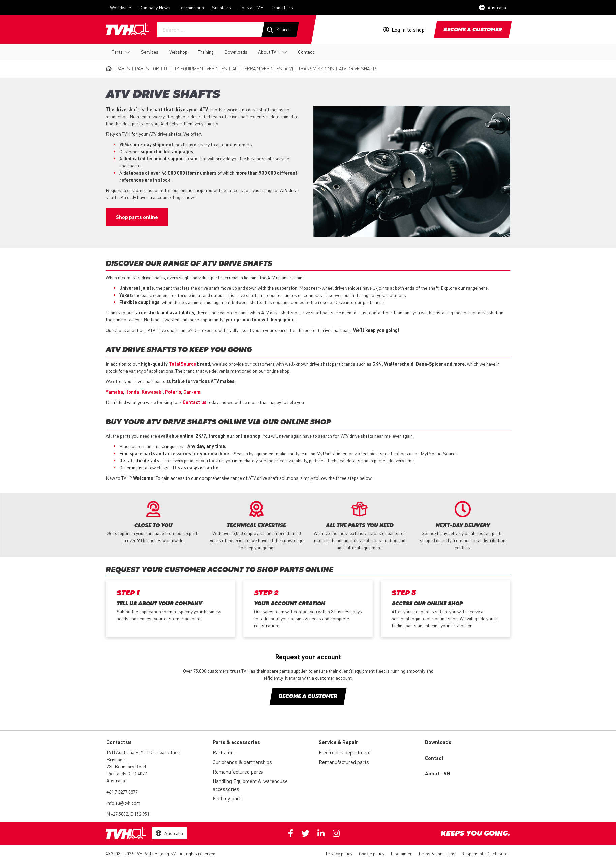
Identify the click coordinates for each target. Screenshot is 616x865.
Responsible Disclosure (485, 853)
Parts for (147, 68)
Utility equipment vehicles (196, 68)
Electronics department (345, 752)
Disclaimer (401, 853)
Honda (132, 392)
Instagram (336, 833)
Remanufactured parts (238, 772)
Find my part (227, 798)
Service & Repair (338, 742)
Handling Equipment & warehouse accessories (250, 785)
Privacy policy (339, 853)
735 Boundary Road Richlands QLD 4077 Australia (127, 773)
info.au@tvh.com (123, 803)
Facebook (291, 833)
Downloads (236, 52)
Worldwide (120, 7)
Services (150, 52)
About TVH (269, 52)
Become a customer (473, 30)
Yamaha (114, 392)
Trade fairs (282, 7)
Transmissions (316, 68)
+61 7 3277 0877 (122, 792)
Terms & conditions (437, 853)
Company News (155, 7)
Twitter (305, 833)
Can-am (192, 392)
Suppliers (222, 7)
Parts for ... (225, 752)
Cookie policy (372, 853)
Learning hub (191, 7)
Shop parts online (137, 217)
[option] (153, 522)
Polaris (173, 392)
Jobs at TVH (251, 7)
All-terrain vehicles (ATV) (263, 68)
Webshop (178, 52)
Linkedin (321, 833)
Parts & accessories (236, 742)
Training (206, 52)
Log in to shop (408, 30)
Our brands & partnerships (242, 762)
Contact (306, 52)
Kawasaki (152, 392)
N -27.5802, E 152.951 (128, 814)
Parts (117, 52)
